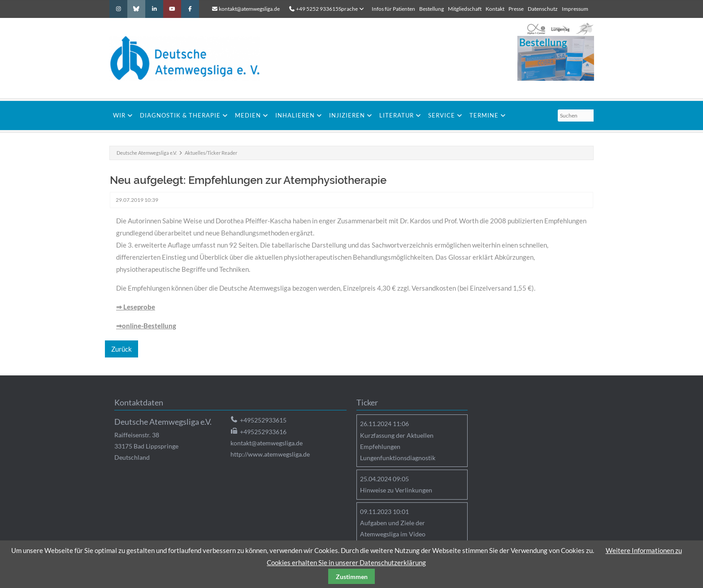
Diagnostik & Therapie (180, 115)
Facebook (190, 9)
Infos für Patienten (393, 9)
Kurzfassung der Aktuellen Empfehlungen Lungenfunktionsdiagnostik (398, 446)
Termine (484, 115)
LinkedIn (154, 9)
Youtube (172, 9)
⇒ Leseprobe (136, 307)
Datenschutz (543, 9)
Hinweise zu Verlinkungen (396, 490)
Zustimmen (352, 577)
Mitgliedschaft (465, 9)
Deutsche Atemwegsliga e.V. (147, 153)
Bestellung (432, 9)
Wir (119, 115)
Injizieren (347, 115)
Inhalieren (295, 115)
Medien (248, 115)
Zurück (122, 349)
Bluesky (136, 9)
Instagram (118, 9)
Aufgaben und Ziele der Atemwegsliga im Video (393, 528)
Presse (516, 9)
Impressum (575, 9)
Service (442, 115)
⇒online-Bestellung (146, 326)
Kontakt (495, 9)
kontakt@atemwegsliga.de (249, 9)
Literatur (397, 115)
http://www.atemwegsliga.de (270, 454)
